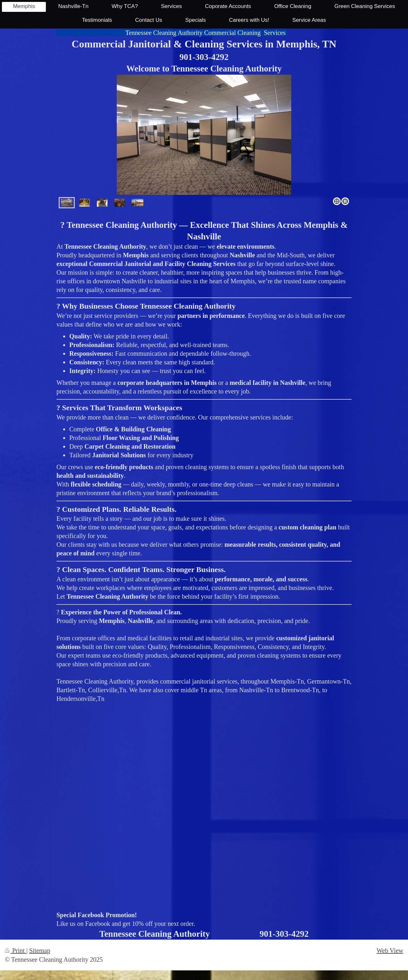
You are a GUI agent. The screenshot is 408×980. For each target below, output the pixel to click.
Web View (390, 951)
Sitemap (40, 951)
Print (16, 951)
